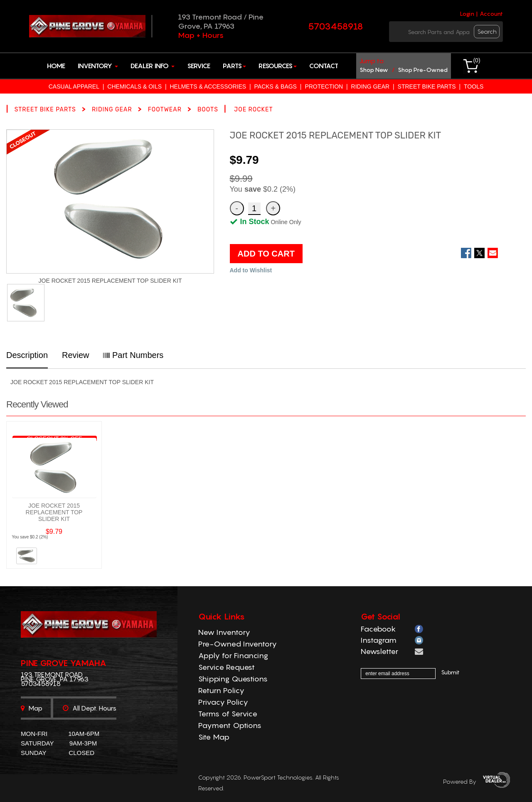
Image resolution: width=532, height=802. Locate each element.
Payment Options (230, 725)
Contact (324, 66)
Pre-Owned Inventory (238, 644)
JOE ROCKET (253, 110)
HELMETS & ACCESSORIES (208, 86)
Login (467, 14)
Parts (234, 66)
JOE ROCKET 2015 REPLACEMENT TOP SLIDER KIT (54, 512)
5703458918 (336, 26)
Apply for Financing (233, 655)
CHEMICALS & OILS (134, 86)
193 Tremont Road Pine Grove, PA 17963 (55, 677)
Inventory (98, 66)
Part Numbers (133, 355)
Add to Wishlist (251, 270)
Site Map (214, 737)
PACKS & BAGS (276, 86)
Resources (278, 66)
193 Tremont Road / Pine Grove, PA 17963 (221, 21)
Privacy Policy (223, 702)
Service (199, 66)
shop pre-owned (423, 70)
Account (491, 14)
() (477, 60)
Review (76, 355)
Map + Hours (201, 35)
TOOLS (474, 86)
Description (27, 355)
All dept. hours (90, 708)
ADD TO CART (266, 254)
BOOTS (208, 110)
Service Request (227, 667)
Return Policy (221, 690)
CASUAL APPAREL (74, 86)
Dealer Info (153, 66)
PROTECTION (324, 86)
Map (32, 708)
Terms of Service (228, 714)
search (487, 31)
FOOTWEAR (165, 110)
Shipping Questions (233, 679)
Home (56, 66)
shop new (374, 70)
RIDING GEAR (371, 86)
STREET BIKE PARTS (427, 86)
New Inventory (224, 632)
